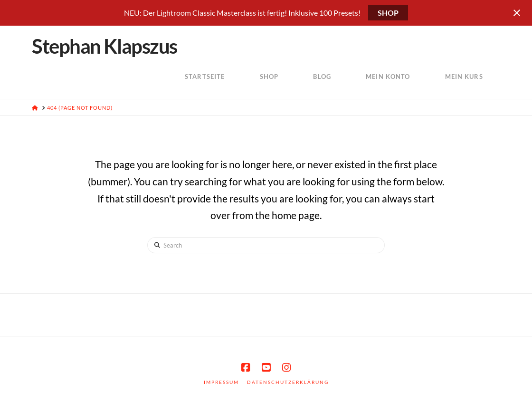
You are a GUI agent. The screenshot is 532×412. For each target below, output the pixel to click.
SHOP (388, 13)
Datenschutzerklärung (288, 382)
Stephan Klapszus (104, 46)
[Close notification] (517, 13)
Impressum (221, 382)
